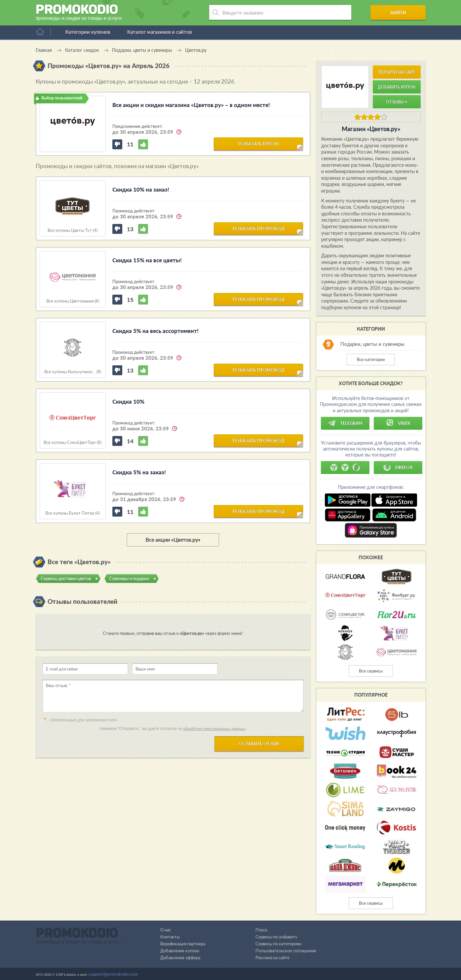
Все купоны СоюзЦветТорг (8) (73, 442)
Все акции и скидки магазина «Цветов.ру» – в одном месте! (191, 105)
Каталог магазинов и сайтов (159, 32)
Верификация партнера (183, 944)
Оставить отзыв (259, 744)
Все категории (371, 359)
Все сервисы (371, 671)
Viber (398, 423)
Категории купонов (88, 32)
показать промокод (259, 228)
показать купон (258, 144)
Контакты (170, 937)
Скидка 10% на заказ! (141, 189)
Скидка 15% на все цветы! (147, 260)
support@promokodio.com (113, 974)
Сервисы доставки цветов (66, 578)
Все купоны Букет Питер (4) (73, 513)
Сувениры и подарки (129, 578)
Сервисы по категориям (278, 944)
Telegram (345, 423)
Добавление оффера (180, 958)
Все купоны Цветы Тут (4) (73, 230)
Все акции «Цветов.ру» (173, 540)
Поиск (262, 930)
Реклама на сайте (272, 958)
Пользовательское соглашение (286, 951)
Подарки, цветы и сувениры (372, 344)
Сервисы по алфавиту (276, 937)
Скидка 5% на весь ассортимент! (155, 331)
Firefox (398, 467)
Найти (400, 13)
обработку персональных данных (214, 728)
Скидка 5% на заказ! (139, 472)
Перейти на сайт (397, 72)
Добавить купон (397, 87)
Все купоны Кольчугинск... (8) (73, 372)
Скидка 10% (128, 401)
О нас (166, 930)
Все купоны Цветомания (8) (73, 301)
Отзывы (397, 102)
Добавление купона (180, 951)
